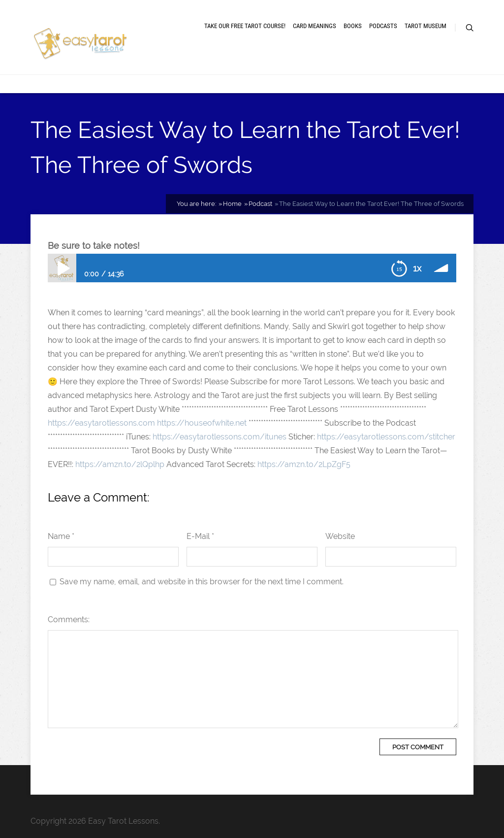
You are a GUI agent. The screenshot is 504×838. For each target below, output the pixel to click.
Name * (61, 536)
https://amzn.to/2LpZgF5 (304, 464)
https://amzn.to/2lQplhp (120, 464)
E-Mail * (200, 536)
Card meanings (315, 26)
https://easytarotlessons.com (101, 423)
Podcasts (383, 26)
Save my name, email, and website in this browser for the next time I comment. (202, 582)
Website (340, 536)
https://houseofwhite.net (202, 423)
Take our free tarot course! (245, 26)
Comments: (69, 620)
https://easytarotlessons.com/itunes (220, 437)
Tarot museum (425, 26)
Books (353, 26)
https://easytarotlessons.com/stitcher (386, 437)
